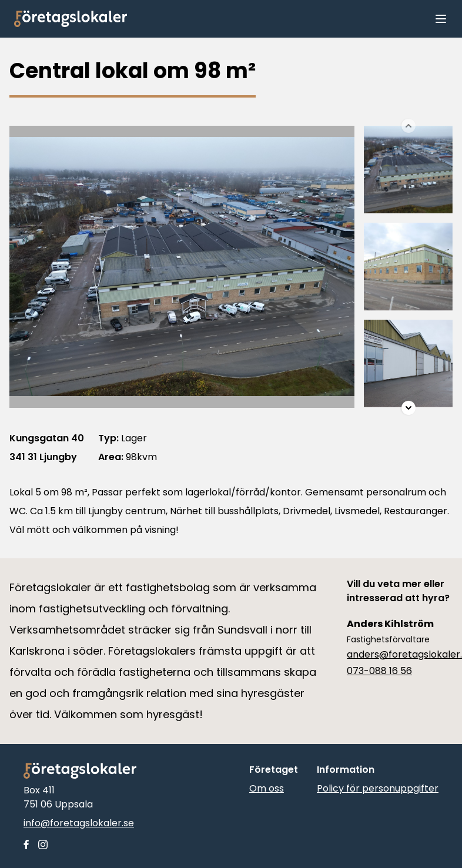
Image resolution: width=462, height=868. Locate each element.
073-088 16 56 (379, 671)
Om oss (267, 788)
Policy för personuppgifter (378, 788)
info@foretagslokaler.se (79, 823)
